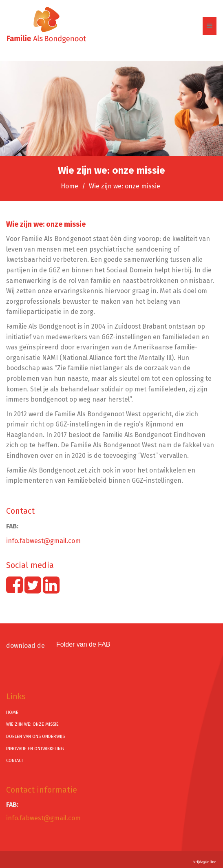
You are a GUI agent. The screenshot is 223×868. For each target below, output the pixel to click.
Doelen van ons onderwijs (35, 737)
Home (70, 186)
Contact (15, 761)
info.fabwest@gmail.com (43, 541)
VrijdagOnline (205, 862)
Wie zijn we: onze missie (32, 724)
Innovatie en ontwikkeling (35, 749)
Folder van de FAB (83, 644)
